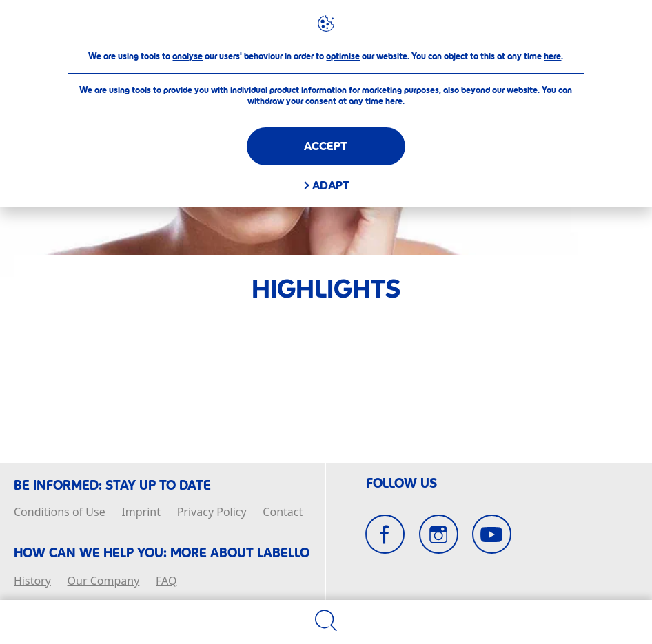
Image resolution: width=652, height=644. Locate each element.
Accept (326, 146)
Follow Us (401, 484)
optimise (343, 56)
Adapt (331, 186)
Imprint (141, 512)
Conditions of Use (60, 512)
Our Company (104, 581)
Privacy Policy (212, 512)
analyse (187, 56)
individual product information (288, 90)
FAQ (166, 581)
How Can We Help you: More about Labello (162, 553)
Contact (283, 512)
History (32, 581)
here (552, 56)
